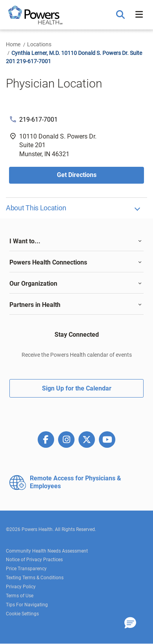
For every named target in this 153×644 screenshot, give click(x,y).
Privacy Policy (21, 587)
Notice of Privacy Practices (34, 560)
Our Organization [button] (33, 284)
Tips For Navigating (27, 605)
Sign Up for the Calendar (77, 388)
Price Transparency (26, 569)
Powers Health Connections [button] (48, 262)
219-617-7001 (38, 119)
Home (13, 44)
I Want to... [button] (25, 241)
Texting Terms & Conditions (35, 578)
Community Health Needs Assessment (47, 551)
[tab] (76, 241)
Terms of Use (20, 596)
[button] (121, 15)
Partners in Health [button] (35, 305)
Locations (39, 44)
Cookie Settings (22, 614)
